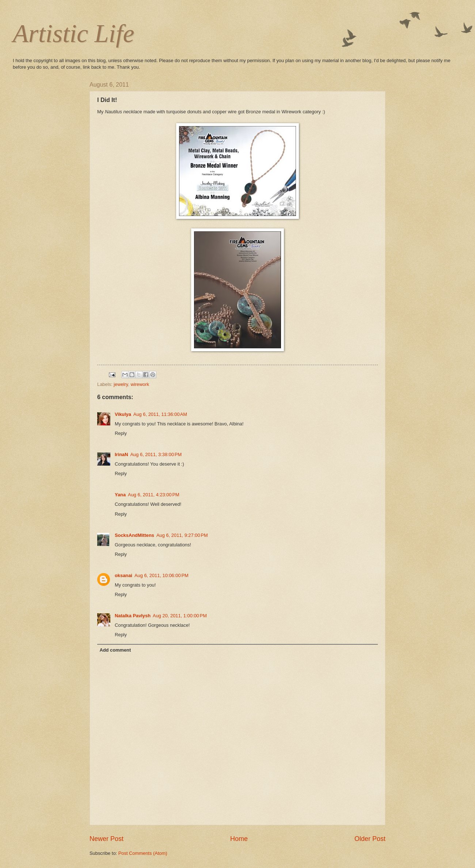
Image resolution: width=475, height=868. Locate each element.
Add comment (115, 650)
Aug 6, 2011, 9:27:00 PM (182, 535)
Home (239, 839)
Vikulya (123, 414)
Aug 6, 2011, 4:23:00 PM (154, 495)
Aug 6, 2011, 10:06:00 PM (161, 575)
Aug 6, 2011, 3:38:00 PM (156, 454)
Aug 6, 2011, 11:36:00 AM (160, 414)
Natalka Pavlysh (133, 616)
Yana (120, 495)
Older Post (370, 839)
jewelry (121, 384)
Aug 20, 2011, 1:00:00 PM (180, 616)
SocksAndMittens (134, 535)
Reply (121, 433)
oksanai (123, 575)
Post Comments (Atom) (143, 853)
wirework (140, 384)
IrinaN (121, 454)
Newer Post (107, 839)
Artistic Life (74, 33)
